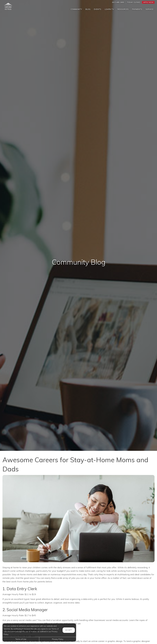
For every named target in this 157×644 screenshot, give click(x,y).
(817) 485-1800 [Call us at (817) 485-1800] (118, 2)
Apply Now (148, 2)
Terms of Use (21, 639)
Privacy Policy (58, 639)
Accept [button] (69, 630)
